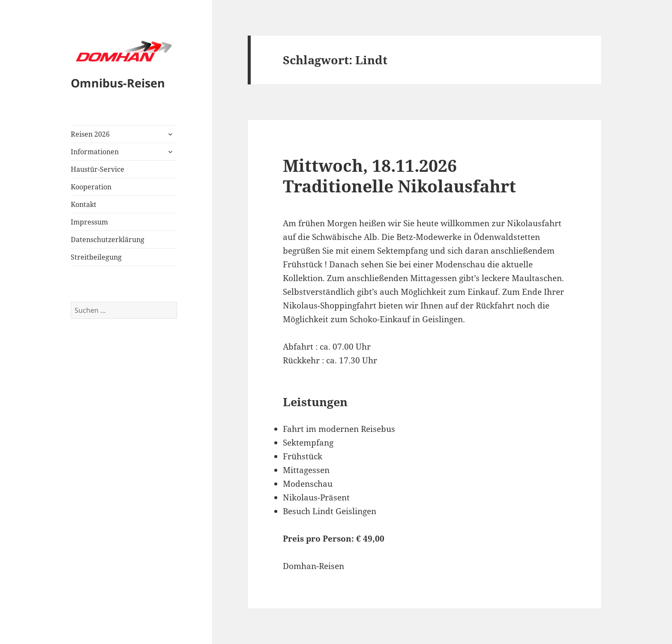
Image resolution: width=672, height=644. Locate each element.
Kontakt (84, 204)
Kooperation (91, 187)
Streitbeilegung (96, 257)
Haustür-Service (97, 169)
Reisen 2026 (90, 134)
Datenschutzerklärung (108, 240)
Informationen (95, 152)
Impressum (89, 222)
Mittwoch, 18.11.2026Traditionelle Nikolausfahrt (399, 175)
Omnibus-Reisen (118, 83)
